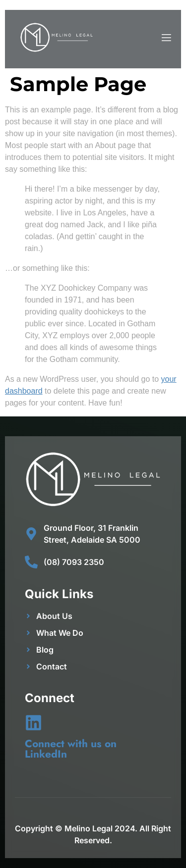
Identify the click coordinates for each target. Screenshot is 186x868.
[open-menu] (166, 39)
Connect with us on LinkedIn (71, 749)
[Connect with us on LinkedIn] (33, 723)
